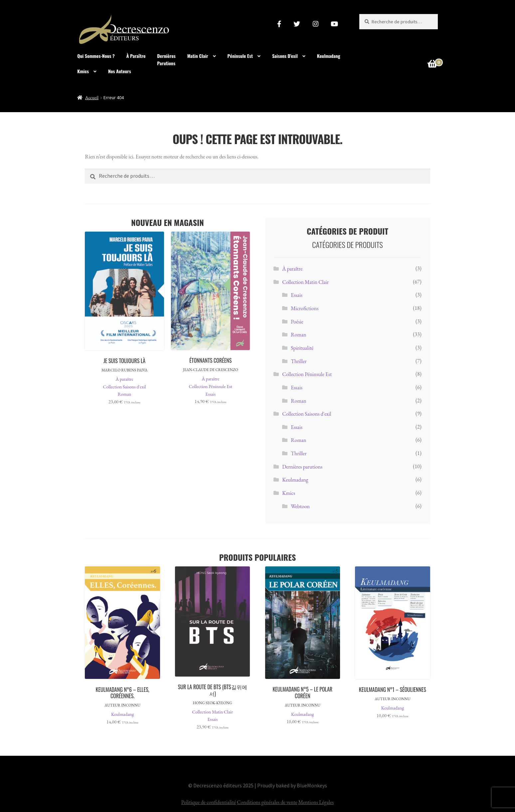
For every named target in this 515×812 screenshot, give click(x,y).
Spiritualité (302, 348)
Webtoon (300, 506)
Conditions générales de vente (267, 802)
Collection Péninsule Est (211, 386)
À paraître (136, 56)
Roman (125, 394)
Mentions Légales (316, 802)
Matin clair (198, 56)
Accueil (92, 98)
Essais (211, 394)
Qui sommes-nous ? (96, 56)
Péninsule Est (240, 56)
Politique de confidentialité (209, 802)
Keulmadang (329, 56)
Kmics (83, 71)
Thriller (299, 361)
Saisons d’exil (285, 56)
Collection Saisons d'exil (125, 387)
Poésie (297, 322)
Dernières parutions (302, 467)
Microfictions (305, 308)
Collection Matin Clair (305, 282)
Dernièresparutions (166, 60)
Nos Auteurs (120, 71)
